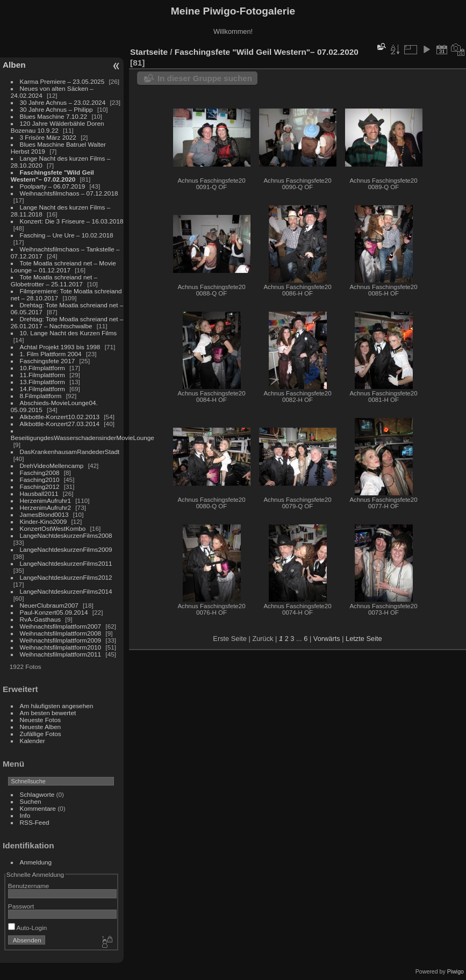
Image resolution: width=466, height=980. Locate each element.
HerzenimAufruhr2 (45, 507)
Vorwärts (327, 639)
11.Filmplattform (42, 375)
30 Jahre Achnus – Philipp (56, 109)
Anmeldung (36, 862)
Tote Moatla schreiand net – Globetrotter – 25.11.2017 (54, 280)
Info (25, 815)
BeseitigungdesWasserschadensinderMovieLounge (83, 438)
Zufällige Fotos (41, 734)
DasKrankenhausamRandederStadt (70, 452)
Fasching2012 (40, 487)
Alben (14, 65)
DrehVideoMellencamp (52, 466)
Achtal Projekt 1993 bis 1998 (60, 347)
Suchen (31, 801)
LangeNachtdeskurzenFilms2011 (66, 563)
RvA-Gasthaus (41, 619)
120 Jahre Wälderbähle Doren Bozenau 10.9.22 (58, 127)
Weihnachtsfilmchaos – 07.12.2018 (69, 193)
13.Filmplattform (42, 382)
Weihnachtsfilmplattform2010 (61, 647)
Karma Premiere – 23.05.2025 (62, 81)
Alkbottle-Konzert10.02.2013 (60, 417)
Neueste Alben (41, 727)
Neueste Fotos (41, 720)
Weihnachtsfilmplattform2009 (61, 640)
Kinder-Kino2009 (44, 521)
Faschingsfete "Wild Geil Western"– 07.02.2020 (52, 176)
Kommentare (38, 808)
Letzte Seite (364, 639)
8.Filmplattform (41, 396)
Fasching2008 (40, 473)
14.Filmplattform (42, 389)
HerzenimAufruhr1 (45, 500)
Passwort (21, 906)
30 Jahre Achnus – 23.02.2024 (63, 102)
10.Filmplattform (42, 368)
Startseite (149, 52)
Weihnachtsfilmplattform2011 (61, 654)
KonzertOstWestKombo (53, 528)
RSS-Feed (35, 822)
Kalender (33, 741)
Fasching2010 (40, 480)
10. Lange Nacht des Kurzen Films (69, 333)
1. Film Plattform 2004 (51, 354)
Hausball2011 (39, 493)
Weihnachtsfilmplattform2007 (61, 626)
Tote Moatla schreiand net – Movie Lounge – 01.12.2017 (63, 266)
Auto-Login (28, 928)
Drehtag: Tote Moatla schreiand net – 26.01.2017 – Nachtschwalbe (67, 322)
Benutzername (29, 886)
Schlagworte (37, 794)
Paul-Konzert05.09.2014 (54, 612)
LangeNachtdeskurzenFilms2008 (66, 535)
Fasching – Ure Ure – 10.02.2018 (67, 235)
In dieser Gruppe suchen (205, 78)
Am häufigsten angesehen (57, 706)
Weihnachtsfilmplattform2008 (61, 633)
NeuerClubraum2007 (49, 605)
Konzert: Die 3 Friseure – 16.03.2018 (72, 221)
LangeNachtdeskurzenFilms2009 (66, 549)
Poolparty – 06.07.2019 (53, 186)
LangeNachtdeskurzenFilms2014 (66, 591)
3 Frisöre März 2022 (48, 137)
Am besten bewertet (48, 713)
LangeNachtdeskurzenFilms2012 (66, 577)
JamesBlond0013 (44, 514)
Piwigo (456, 971)
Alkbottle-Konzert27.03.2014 (60, 424)
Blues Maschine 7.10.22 (54, 116)
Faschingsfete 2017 (48, 361)
